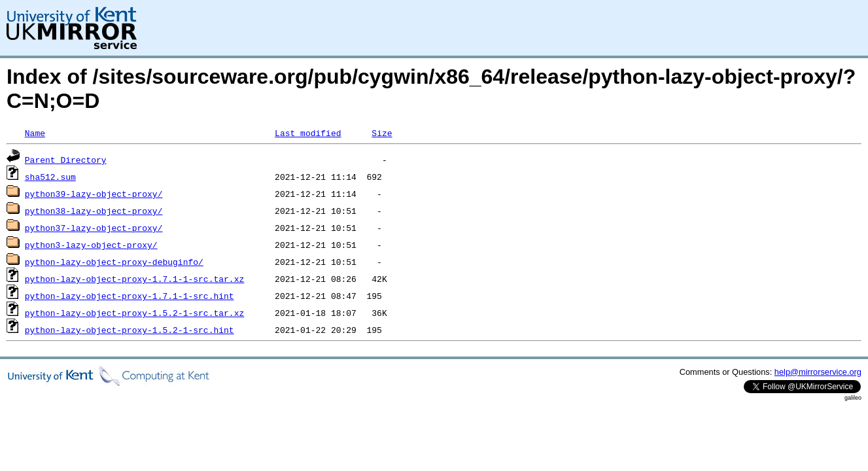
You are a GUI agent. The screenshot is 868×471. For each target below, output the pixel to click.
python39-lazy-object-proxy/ (94, 194)
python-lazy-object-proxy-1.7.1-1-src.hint (130, 296)
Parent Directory (66, 160)
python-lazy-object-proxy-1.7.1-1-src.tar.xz (134, 279)
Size (382, 133)
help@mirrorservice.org (818, 372)
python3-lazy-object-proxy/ (91, 245)
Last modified (308, 133)
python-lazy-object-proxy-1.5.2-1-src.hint (130, 330)
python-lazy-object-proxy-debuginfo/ (114, 262)
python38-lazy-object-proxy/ (94, 211)
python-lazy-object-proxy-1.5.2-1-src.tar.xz (134, 313)
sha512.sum (50, 177)
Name (35, 133)
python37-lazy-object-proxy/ (94, 228)
